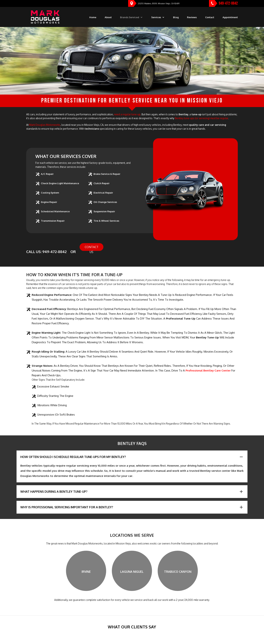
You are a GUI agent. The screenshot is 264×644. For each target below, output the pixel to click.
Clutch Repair (101, 183)
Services (156, 17)
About (108, 17)
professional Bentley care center (208, 370)
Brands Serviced (130, 17)
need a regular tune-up (127, 114)
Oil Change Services (105, 202)
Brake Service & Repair (107, 174)
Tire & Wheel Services (106, 221)
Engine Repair (49, 202)
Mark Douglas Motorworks (45, 125)
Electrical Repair (103, 193)
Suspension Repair (104, 211)
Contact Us (92, 248)
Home (93, 17)
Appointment (230, 17)
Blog (176, 17)
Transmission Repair (53, 221)
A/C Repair (47, 174)
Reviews (192, 17)
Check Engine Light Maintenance (60, 183)
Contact (210, 17)
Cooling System (50, 193)
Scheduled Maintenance (55, 211)
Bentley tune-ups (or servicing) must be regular (201, 118)
